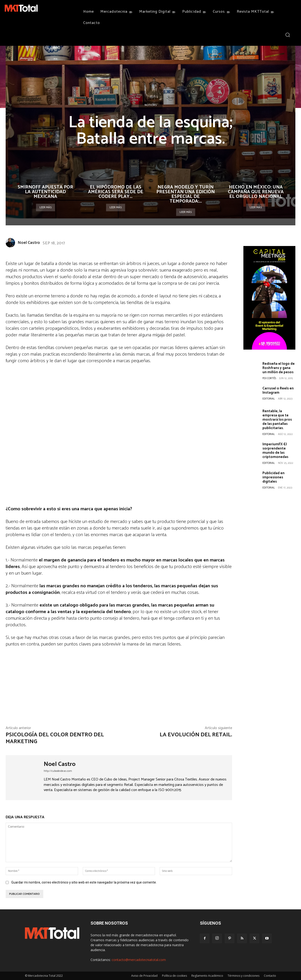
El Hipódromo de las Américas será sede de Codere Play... (116, 192)
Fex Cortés (269, 378)
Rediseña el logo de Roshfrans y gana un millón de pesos (279, 368)
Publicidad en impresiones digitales (273, 477)
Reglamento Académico (207, 976)
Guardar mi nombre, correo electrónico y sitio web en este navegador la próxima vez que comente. (84, 882)
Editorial (269, 399)
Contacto (270, 976)
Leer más (46, 207)
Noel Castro (29, 243)
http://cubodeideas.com (58, 771)
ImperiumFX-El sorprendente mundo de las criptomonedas (275, 451)
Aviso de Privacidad (144, 976)
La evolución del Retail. (196, 735)
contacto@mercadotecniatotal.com (139, 960)
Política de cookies (174, 976)
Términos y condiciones (244, 976)
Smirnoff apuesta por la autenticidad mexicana (45, 192)
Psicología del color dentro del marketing (55, 738)
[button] (287, 35)
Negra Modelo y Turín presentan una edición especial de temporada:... (186, 194)
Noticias (151, 105)
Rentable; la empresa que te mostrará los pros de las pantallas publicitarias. (277, 420)
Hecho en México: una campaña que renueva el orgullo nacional (256, 192)
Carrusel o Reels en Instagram (278, 390)
